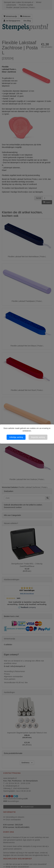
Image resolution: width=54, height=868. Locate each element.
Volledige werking (16, 437)
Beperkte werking (38, 437)
